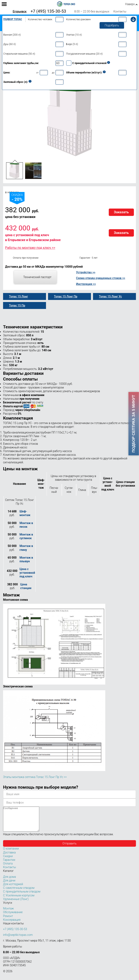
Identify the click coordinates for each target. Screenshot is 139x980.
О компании (11, 853)
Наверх (130, 4)
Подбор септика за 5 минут (134, 424)
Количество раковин (78, 19)
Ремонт (8, 921)
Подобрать (112, 25)
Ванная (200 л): (12, 35)
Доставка (9, 857)
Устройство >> (86, 272)
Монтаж (8, 913)
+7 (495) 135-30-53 (48, 11)
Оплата (8, 868)
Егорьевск (20, 11)
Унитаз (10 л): (74, 35)
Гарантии (9, 865)
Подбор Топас (13, 19)
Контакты (120, 11)
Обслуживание (13, 917)
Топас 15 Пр (17, 305)
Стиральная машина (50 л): (19, 54)
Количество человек (40, 19)
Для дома (10, 882)
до (53, 73)
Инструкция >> (86, 284)
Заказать (121, 212)
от (37, 73)
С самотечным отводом (19, 893)
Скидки (8, 861)
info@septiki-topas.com (18, 940)
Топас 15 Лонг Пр (66, 296)
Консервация (12, 925)
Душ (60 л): (10, 44)
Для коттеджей (13, 889)
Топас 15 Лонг (18, 296)
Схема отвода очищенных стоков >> (101, 278)
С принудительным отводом (22, 896)
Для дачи (9, 885)
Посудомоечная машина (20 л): (85, 54)
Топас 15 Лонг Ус (110, 296)
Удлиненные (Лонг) (16, 904)
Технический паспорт (37, 277)
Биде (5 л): (72, 44)
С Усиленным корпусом (19, 900)
